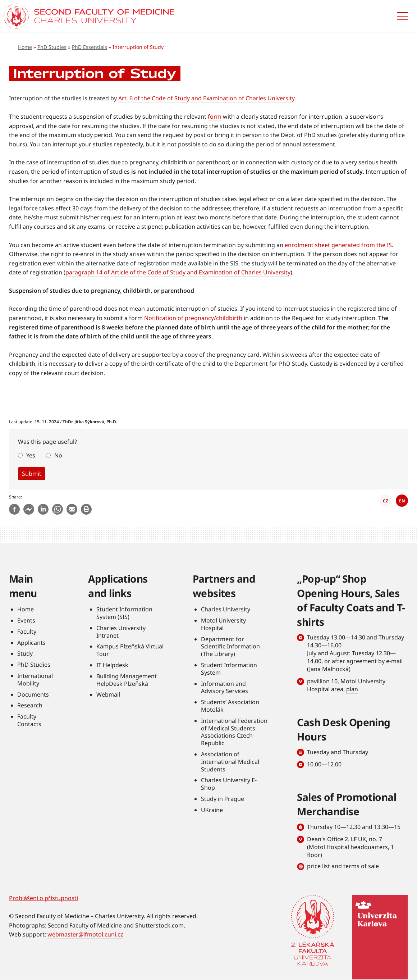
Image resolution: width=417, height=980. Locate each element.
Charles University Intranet (121, 632)
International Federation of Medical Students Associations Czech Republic (234, 732)
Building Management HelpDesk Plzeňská (127, 680)
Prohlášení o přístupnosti (43, 898)
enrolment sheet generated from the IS (338, 245)
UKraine (212, 810)
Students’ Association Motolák (230, 706)
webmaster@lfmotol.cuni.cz (85, 934)
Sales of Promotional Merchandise (347, 804)
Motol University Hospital (223, 624)
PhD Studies (52, 47)
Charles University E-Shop (229, 784)
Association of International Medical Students (230, 762)
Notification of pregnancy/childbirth (193, 318)
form (215, 117)
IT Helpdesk (112, 665)
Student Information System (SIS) (124, 613)
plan (352, 689)
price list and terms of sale (343, 866)
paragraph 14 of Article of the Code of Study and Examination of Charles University (178, 272)
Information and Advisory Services (224, 687)
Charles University (226, 609)
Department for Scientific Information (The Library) (230, 647)
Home (25, 47)
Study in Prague (223, 799)
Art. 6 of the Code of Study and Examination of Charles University (206, 98)
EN (402, 501)
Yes (31, 455)
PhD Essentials (90, 47)
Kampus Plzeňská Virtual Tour (130, 650)
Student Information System (229, 669)
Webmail (108, 694)
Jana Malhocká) (330, 669)
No (58, 455)
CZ (386, 501)
